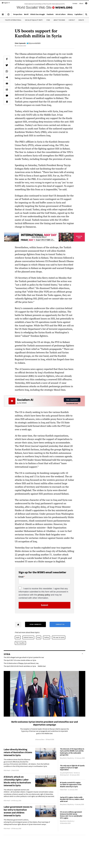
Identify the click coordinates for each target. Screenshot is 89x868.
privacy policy (44, 595)
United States (28, 637)
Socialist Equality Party (34, 20)
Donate (81, 20)
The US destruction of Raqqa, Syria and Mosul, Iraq (21, 663)
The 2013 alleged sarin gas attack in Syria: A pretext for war (24, 657)
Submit (45, 605)
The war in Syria (59, 637)
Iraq (39, 637)
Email (21, 577)
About (81, 3)
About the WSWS (59, 20)
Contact (75, 3)
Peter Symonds (20, 43)
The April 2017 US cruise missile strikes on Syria (20, 660)
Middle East (42, 666)
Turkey (47, 637)
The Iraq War (20, 643)
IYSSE (48, 20)
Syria (18, 637)
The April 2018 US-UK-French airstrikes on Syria (20, 666)
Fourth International (13, 20)
